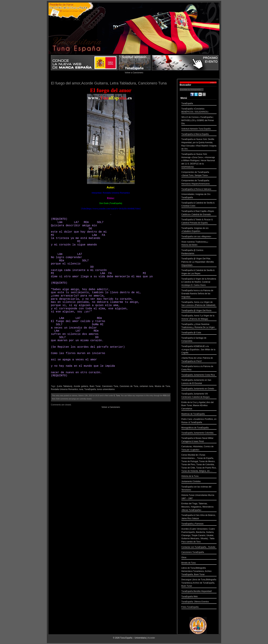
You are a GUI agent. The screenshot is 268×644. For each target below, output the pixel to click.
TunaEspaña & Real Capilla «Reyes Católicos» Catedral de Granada (199, 213)
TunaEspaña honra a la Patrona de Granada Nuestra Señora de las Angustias (199, 294)
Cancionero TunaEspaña (199, 553)
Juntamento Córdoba (199, 482)
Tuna (118, 396)
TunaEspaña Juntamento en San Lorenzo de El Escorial (199, 382)
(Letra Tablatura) (64, 386)
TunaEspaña (90, 389)
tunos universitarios (106, 389)
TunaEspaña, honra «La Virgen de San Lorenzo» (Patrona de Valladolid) (199, 304)
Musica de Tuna (162, 386)
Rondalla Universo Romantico (65, 389)
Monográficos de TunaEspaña (199, 428)
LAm (60, 222)
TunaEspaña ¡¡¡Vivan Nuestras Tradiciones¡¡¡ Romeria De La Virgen (199, 326)
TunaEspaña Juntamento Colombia (199, 433)
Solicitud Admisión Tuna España (199, 129)
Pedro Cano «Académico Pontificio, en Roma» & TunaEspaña (199, 421)
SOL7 (100, 222)
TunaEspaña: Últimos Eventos (199, 602)
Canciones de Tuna (129, 386)
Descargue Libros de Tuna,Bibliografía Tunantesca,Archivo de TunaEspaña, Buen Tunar (199, 583)
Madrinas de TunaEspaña (199, 414)
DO (91, 229)
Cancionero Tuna (110, 386)
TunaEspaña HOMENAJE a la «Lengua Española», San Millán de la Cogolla (199, 350)
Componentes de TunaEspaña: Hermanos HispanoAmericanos (199, 182)
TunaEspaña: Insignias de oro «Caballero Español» (199, 230)
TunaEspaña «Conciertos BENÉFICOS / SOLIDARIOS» (199, 111)
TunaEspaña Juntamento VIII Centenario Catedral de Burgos (199, 396)
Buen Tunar (95, 386)
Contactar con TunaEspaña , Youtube (199, 547)
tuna (81, 389)
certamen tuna (146, 386)
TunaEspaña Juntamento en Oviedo (199, 389)
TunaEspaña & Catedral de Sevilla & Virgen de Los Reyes (199, 272)
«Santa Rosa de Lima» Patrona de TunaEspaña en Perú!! (199, 360)
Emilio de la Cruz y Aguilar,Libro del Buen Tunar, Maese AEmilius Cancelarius (199, 406)
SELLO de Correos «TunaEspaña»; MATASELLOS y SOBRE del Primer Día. (199, 121)
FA (104, 235)
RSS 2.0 (166, 396)
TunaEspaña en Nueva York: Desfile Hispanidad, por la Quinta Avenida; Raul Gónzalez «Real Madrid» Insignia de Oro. (199, 144)
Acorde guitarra (81, 386)
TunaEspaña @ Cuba (199, 333)
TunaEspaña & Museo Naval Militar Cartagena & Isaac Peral (199, 440)
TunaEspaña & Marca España (199, 135)
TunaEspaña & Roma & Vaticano (199, 190)
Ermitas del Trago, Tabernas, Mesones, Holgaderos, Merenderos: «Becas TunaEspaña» (199, 507)
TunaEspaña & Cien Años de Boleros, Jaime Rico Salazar (199, 517)
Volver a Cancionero (134, 73)
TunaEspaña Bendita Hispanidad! (199, 592)
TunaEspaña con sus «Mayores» (199, 237)
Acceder (151, 638)
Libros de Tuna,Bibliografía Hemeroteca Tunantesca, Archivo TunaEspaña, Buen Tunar (199, 572)
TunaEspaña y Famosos (199, 524)
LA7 (76, 222)
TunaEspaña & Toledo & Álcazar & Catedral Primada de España (199, 222)
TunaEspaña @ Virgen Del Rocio (199, 311)
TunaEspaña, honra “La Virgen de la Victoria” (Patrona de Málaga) (199, 318)
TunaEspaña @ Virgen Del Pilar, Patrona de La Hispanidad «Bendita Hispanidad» (199, 262)
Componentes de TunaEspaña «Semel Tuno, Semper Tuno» (199, 174)
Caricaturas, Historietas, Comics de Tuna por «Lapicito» (199, 448)
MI (53, 235)
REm (86, 222)
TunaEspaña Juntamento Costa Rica (199, 375)
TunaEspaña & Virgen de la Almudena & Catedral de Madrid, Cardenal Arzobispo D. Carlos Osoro (199, 282)
